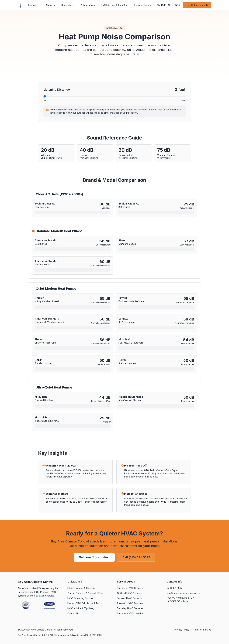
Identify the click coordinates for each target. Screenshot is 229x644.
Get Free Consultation (94, 557)
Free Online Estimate (197, 5)
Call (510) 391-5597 (136, 557)
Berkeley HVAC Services (130, 608)
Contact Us (73, 613)
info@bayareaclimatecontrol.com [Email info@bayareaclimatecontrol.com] (184, 593)
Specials (68, 5)
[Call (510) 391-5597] (169, 5)
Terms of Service (202, 630)
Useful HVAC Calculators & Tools (85, 603)
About (51, 5)
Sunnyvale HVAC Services (131, 613)
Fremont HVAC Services (130, 598)
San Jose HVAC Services (130, 588)
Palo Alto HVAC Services (130, 603)
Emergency (88, 5)
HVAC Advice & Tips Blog (115, 5)
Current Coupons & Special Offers (85, 593)
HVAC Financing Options (80, 598)
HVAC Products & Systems (81, 588)
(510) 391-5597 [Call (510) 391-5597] (175, 588)
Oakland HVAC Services (130, 593)
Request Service (143, 5)
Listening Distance (57, 90)
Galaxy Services (77, 635)
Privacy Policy (182, 630)
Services (34, 5)
